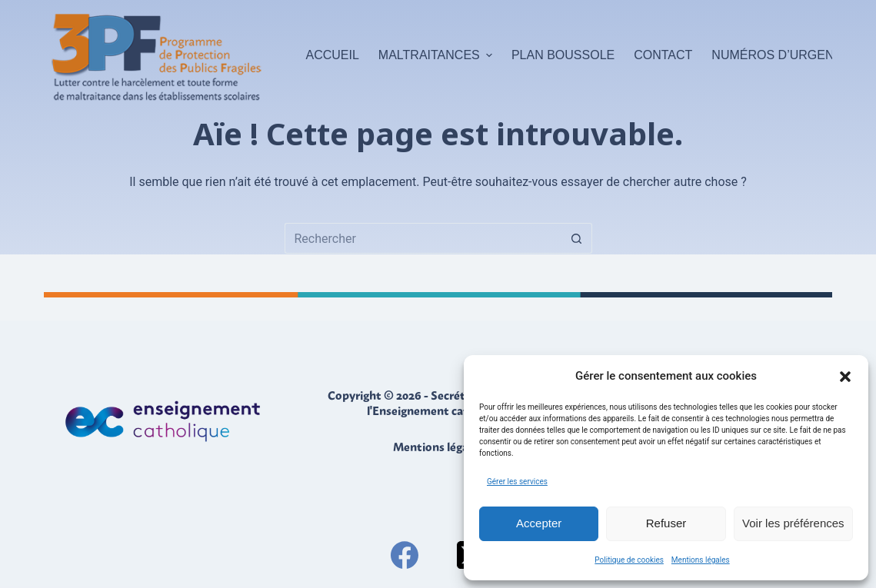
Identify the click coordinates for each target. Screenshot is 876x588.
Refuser (666, 523)
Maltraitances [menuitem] (437, 55)
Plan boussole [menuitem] (563, 55)
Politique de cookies (629, 560)
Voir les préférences (793, 523)
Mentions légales (701, 560)
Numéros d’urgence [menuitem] (781, 55)
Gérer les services (517, 482)
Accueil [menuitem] (333, 55)
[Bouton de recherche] (577, 238)
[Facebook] (405, 555)
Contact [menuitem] (663, 55)
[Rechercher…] (423, 238)
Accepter (539, 523)
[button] (845, 377)
